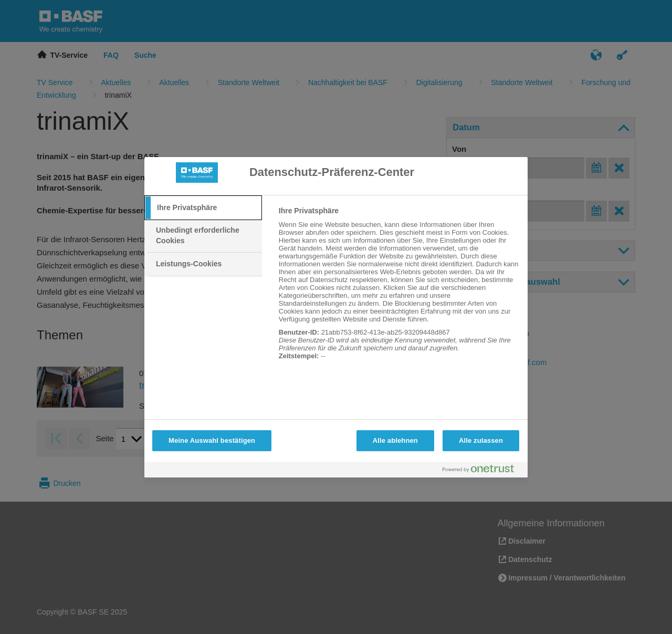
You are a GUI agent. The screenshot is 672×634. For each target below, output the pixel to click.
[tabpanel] (399, 289)
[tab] (203, 208)
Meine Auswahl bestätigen (212, 440)
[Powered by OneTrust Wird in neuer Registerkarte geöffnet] (482, 471)
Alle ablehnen (395, 440)
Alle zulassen (481, 440)
